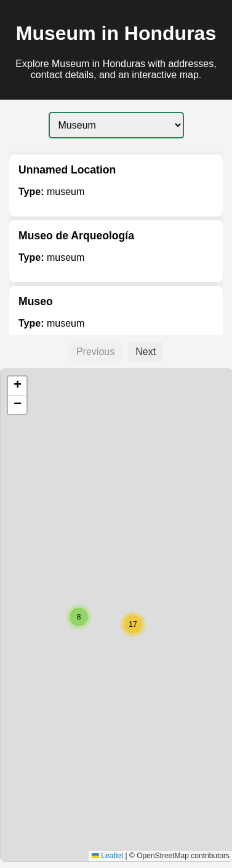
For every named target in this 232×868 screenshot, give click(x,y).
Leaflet (107, 856)
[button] (79, 617)
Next (146, 352)
